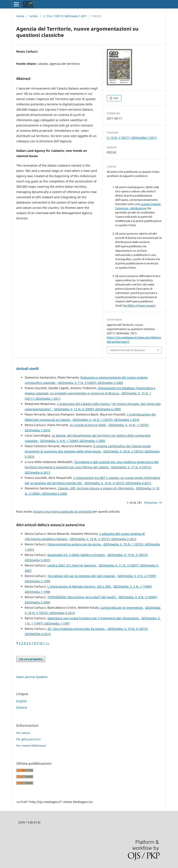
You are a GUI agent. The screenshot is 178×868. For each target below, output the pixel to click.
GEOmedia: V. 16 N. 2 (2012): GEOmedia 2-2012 (103, 539)
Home (20, 16)
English (22, 701)
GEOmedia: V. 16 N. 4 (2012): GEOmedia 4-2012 (118, 483)
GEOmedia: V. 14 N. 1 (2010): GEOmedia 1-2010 (106, 420)
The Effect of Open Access (138, 306)
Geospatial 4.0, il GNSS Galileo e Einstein (77, 555)
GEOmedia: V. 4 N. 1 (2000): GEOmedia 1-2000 (73, 441)
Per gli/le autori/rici (28, 739)
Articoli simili (27, 369)
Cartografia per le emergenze (122, 608)
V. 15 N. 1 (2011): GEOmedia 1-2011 (65, 16)
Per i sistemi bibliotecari (31, 746)
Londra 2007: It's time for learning (72, 565)
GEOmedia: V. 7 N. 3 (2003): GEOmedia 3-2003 (90, 383)
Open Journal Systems (32, 677)
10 (41, 643)
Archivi (34, 16)
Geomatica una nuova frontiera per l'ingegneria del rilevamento (93, 618)
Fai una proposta (31, 659)
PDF (116, 98)
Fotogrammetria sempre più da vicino (75, 544)
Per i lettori (23, 733)
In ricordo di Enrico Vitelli (88, 425)
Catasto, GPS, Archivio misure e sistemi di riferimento (96, 488)
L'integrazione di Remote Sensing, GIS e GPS (79, 586)
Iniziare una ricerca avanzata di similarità (62, 511)
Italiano (22, 707)
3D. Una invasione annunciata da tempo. (77, 629)
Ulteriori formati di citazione (127, 350)
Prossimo (151, 503)
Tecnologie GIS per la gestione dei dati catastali (82, 576)
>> (48, 643)
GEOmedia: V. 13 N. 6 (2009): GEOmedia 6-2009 (87, 409)
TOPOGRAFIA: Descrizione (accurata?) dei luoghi (82, 597)
